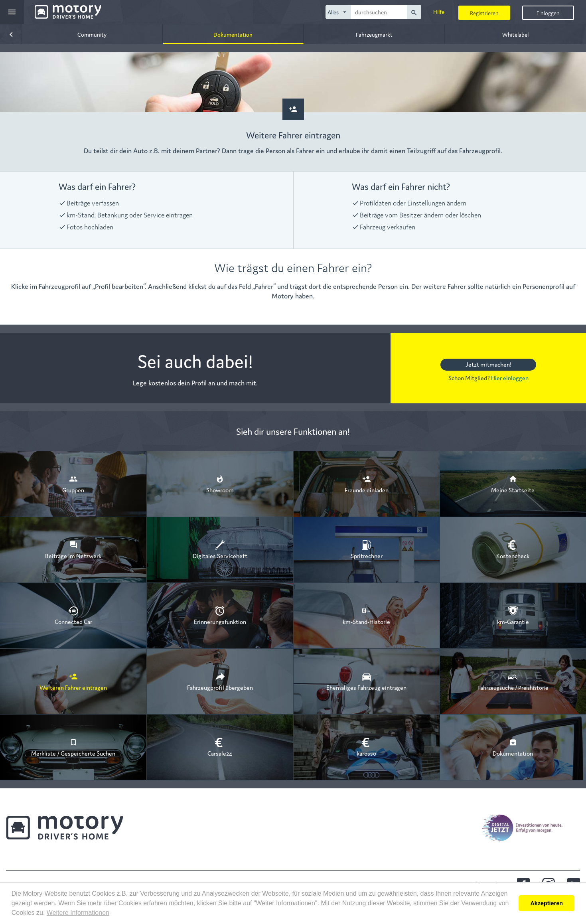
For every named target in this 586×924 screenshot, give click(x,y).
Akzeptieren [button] (547, 903)
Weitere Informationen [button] (78, 913)
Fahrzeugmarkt (374, 34)
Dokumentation (233, 34)
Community (92, 34)
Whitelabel (515, 34)
